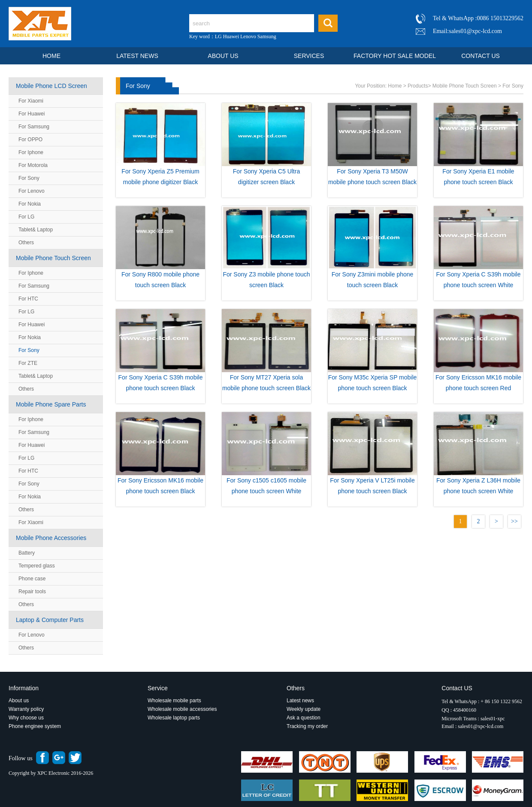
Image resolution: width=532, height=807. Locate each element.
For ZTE (28, 363)
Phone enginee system (35, 726)
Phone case (32, 579)
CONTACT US (481, 56)
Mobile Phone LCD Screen (51, 86)
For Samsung (34, 127)
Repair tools (32, 592)
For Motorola (33, 165)
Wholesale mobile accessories (182, 709)
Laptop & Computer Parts (50, 620)
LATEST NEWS (137, 56)
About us (19, 701)
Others (26, 243)
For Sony (29, 178)
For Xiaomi (31, 101)
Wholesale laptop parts (174, 718)
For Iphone (31, 152)
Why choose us (26, 718)
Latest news (300, 701)
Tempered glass (37, 566)
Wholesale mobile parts (174, 701)
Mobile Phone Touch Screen (53, 258)
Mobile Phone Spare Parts (51, 404)
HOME (51, 56)
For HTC (28, 299)
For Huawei (32, 114)
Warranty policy (26, 709)
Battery (27, 553)
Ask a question (304, 718)
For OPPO (30, 140)
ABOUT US (223, 56)
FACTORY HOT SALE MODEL (395, 56)
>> (514, 521)
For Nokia (30, 204)
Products (418, 86)
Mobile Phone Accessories (51, 538)
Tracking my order (307, 726)
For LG (26, 217)
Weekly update (304, 709)
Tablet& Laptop (36, 230)
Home (395, 86)
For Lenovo (32, 191)
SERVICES (309, 56)
